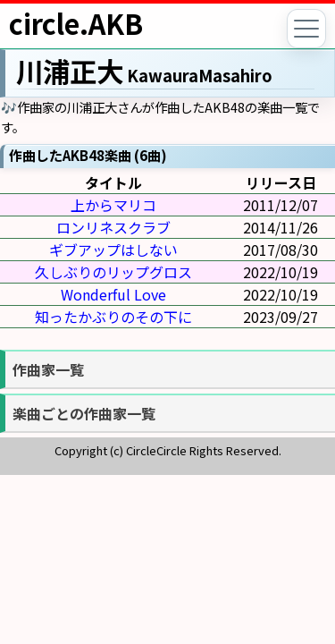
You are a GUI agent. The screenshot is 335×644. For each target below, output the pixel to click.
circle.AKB (76, 23)
